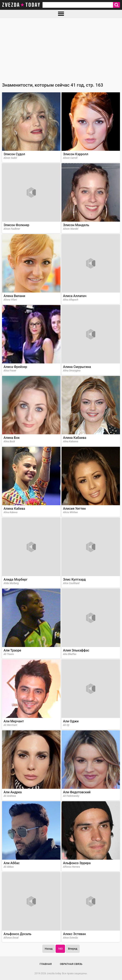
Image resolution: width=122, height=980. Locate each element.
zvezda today (21, 5)
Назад (49, 949)
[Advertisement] (61, 49)
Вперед (73, 949)
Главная (46, 964)
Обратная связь (71, 964)
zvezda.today (54, 973)
